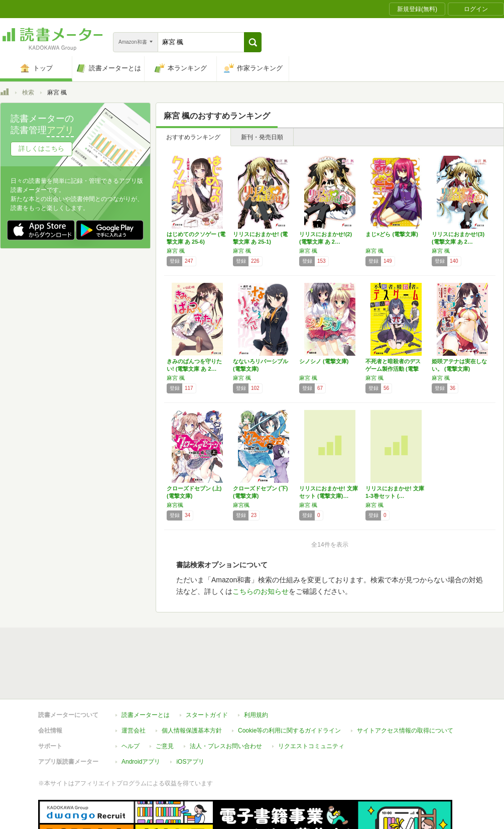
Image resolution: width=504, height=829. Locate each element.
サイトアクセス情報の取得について (405, 684)
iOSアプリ (190, 715)
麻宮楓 (175, 505)
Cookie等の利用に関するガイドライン (289, 684)
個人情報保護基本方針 (192, 684)
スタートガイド (207, 669)
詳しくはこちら (41, 148)
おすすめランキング (193, 137)
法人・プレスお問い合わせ (226, 700)
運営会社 (134, 684)
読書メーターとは (146, 669)
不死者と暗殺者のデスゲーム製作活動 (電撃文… (393, 369)
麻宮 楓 (176, 251)
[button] (253, 42)
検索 (28, 92)
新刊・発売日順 (262, 137)
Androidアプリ (141, 715)
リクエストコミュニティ (311, 700)
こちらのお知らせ (261, 591)
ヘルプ (131, 700)
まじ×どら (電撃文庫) (392, 234)
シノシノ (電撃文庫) (324, 361)
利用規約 (256, 669)
